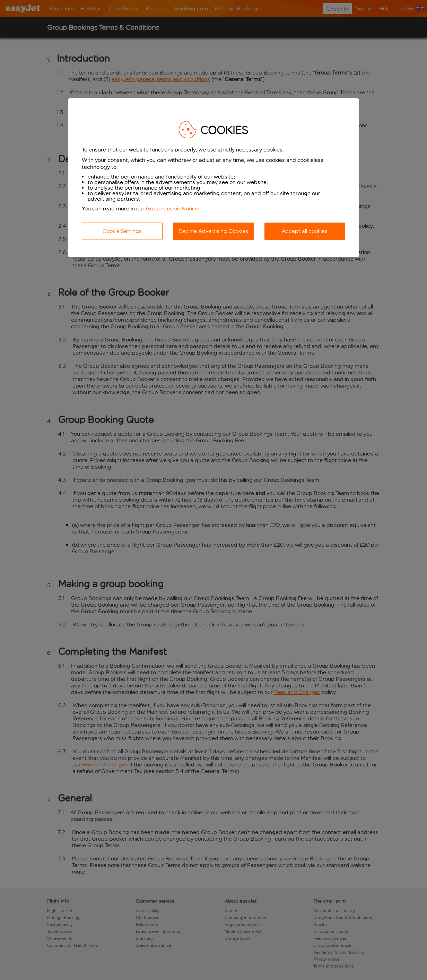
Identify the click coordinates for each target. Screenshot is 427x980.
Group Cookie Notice (172, 209)
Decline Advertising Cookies (213, 231)
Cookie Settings (122, 231)
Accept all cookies (305, 231)
